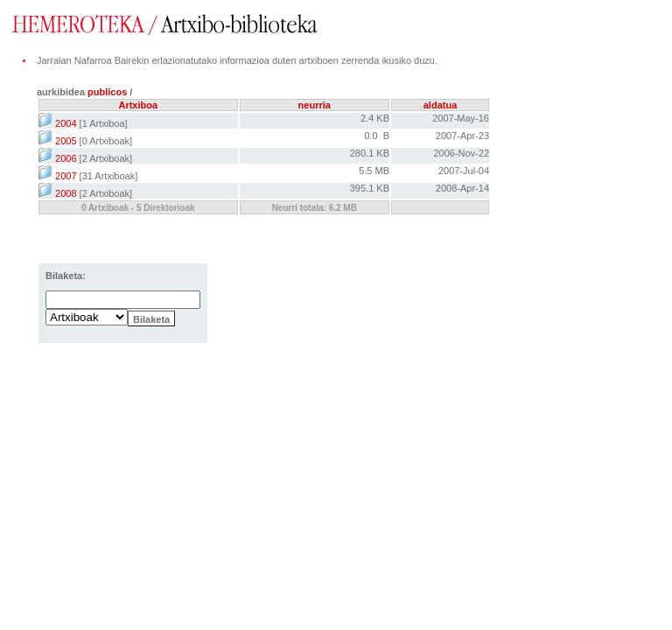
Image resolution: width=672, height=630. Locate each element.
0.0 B (377, 136)
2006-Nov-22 (461, 153)
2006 (58, 158)
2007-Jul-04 (464, 171)
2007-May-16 (461, 118)
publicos (108, 92)
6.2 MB (343, 208)
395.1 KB (370, 188)
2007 (58, 176)
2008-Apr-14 (462, 188)
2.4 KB (375, 118)
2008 (58, 193)
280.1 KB (370, 153)
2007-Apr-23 (462, 136)
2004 (58, 123)
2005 (58, 141)
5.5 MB (374, 171)
